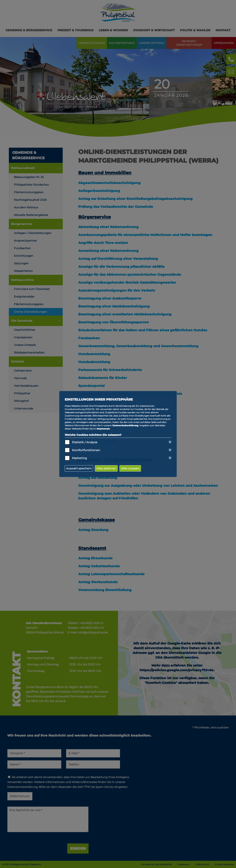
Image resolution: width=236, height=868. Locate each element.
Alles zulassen (130, 468)
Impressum (103, 429)
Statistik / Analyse (85, 442)
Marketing (79, 458)
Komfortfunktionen (86, 450)
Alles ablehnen (106, 468)
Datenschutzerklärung (125, 425)
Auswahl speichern (79, 468)
